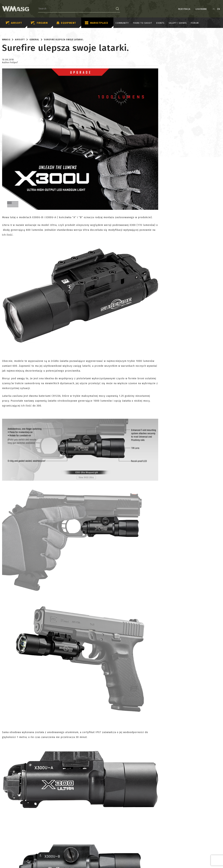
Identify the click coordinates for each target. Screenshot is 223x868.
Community (122, 23)
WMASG (6, 40)
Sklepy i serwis (178, 23)
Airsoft (14, 23)
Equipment (66, 23)
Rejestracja (184, 9)
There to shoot (143, 23)
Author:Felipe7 (10, 62)
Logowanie (201, 9)
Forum (195, 23)
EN (219, 9)
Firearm (39, 23)
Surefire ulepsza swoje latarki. (64, 40)
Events (160, 23)
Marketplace (97, 23)
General (34, 40)
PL (214, 9)
